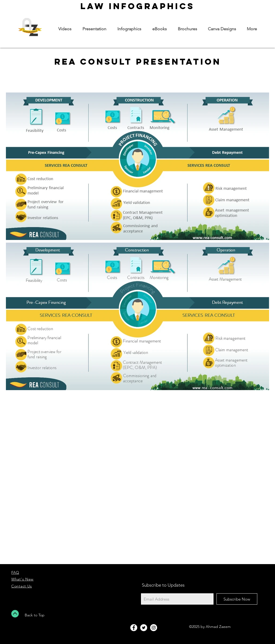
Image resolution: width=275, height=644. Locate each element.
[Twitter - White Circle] (144, 628)
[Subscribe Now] (237, 599)
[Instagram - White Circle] (154, 628)
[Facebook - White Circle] (134, 628)
